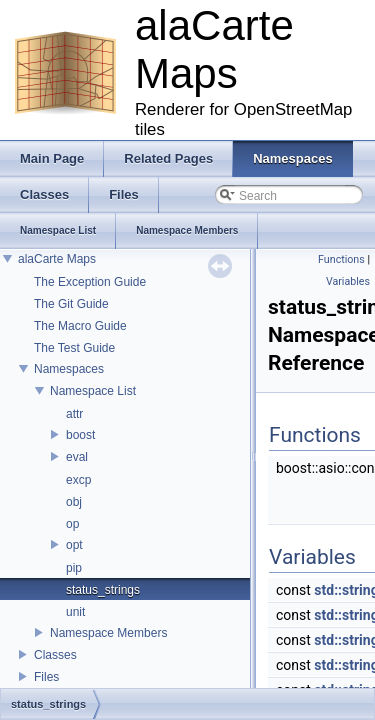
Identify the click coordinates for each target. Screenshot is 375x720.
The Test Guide (74, 348)
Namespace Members (108, 633)
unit (75, 612)
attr (74, 414)
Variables (348, 281)
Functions (341, 259)
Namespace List (93, 391)
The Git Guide (71, 304)
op (72, 524)
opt (74, 545)
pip (74, 568)
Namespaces (69, 369)
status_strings (103, 590)
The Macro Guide (80, 326)
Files (46, 677)
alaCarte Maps (57, 259)
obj (74, 502)
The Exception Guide (90, 282)
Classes (55, 655)
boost (80, 435)
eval (77, 457)
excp (78, 480)
